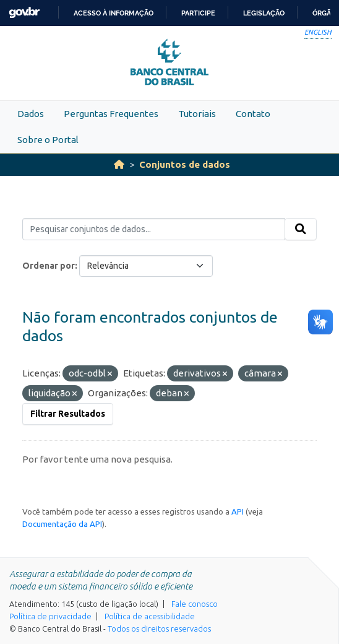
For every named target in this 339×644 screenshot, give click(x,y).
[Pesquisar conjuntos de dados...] (154, 229)
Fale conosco (195, 604)
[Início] (119, 164)
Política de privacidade (50, 616)
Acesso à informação (114, 13)
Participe (198, 13)
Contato (253, 114)
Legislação (264, 13)
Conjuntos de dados (185, 164)
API (238, 511)
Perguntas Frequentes (111, 114)
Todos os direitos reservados (159, 629)
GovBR (24, 13)
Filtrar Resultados (68, 414)
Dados (31, 114)
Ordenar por (49, 266)
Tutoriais (197, 114)
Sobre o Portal (48, 140)
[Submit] (301, 229)
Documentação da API (62, 524)
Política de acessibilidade (150, 616)
